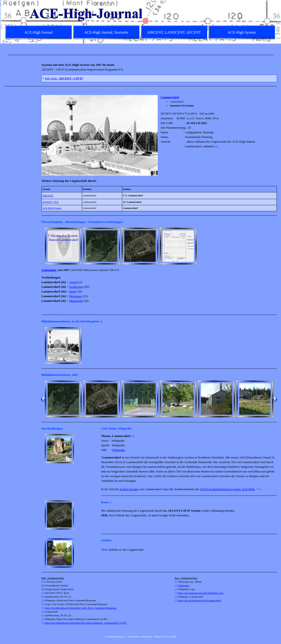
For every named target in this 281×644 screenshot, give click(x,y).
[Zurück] (43, 246)
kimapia (185, 586)
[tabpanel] (141, 55)
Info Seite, (64, 78)
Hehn (73, 291)
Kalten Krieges (129, 489)
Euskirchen (76, 287)
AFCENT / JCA (51, 202)
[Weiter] (275, 246)
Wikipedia (119, 450)
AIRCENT (48, 196)
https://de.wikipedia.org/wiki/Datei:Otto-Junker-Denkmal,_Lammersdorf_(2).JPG (85, 623)
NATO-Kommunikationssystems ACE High (228, 489)
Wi (180, 586)
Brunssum (75, 296)
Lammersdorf (170, 97)
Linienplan (49, 270)
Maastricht (76, 301)
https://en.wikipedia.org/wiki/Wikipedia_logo (201, 593)
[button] (63, 246)
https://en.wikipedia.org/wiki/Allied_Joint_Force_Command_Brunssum (81, 608)
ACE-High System (52, 208)
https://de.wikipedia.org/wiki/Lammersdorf (200, 600)
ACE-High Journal (38, 32)
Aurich (73, 282)
